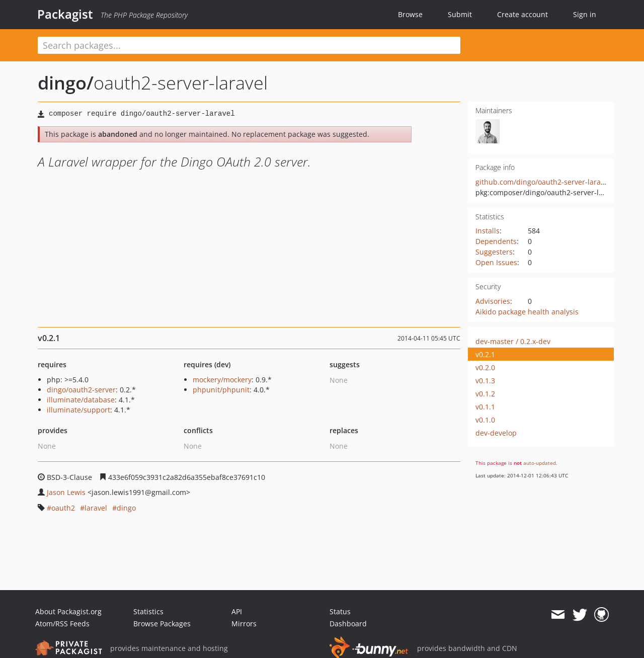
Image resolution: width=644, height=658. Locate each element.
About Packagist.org (68, 611)
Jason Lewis (66, 492)
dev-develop (496, 433)
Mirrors (244, 624)
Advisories (493, 301)
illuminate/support (78, 410)
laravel (96, 508)
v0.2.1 (485, 354)
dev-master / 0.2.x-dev (513, 341)
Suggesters (494, 252)
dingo (126, 508)
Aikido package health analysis (527, 312)
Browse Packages (162, 624)
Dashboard (348, 624)
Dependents (496, 241)
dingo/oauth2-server (81, 390)
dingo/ (66, 83)
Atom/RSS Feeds (62, 624)
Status (340, 611)
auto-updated (540, 463)
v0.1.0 (485, 420)
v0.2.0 (485, 367)
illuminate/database (81, 400)
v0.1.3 (485, 381)
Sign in (585, 14)
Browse (410, 14)
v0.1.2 (485, 394)
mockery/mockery (222, 380)
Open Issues (496, 262)
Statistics (148, 611)
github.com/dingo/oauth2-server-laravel (543, 182)
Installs (488, 231)
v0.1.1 (485, 407)
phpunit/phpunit (221, 390)
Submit (460, 14)
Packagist (65, 14)
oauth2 (63, 508)
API (237, 611)
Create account (522, 14)
